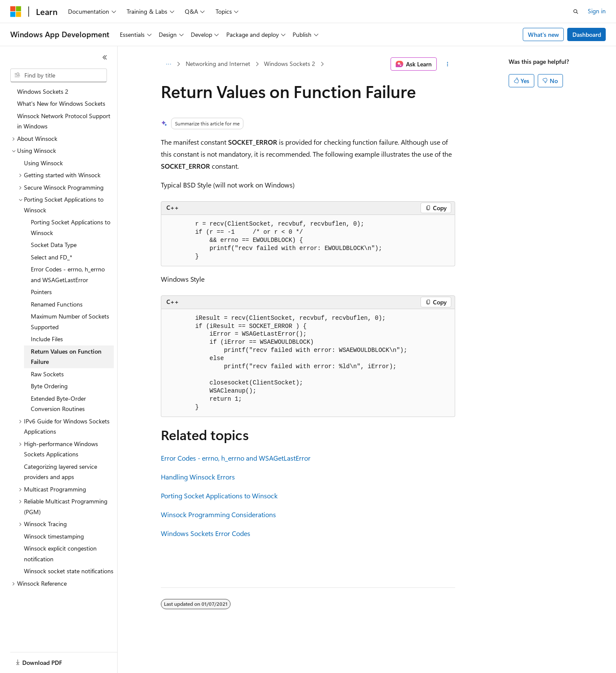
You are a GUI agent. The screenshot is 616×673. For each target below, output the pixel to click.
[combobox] (59, 75)
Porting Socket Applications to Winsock (219, 496)
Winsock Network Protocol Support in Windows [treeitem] (64, 121)
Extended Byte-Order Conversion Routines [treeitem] (58, 404)
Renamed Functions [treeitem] (57, 304)
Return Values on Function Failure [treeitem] (66, 357)
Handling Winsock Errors (198, 477)
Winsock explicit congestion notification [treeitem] (60, 554)
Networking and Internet (218, 64)
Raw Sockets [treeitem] (47, 374)
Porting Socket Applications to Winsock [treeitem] (71, 227)
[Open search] (576, 12)
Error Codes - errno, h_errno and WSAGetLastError (236, 458)
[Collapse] (105, 57)
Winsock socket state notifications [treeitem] (69, 571)
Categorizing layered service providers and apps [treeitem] (61, 472)
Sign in (597, 11)
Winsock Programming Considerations (218, 514)
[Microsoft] (16, 12)
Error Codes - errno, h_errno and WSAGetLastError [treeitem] (68, 274)
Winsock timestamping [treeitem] (54, 536)
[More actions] (448, 64)
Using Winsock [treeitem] (43, 163)
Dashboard (587, 34)
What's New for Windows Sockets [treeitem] (61, 103)
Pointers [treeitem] (41, 292)
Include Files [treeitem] (47, 339)
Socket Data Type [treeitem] (54, 245)
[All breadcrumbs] (168, 64)
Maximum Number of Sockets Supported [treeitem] (70, 322)
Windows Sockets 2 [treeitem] (43, 91)
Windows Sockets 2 (290, 64)
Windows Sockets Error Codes (206, 533)
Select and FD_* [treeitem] (52, 257)
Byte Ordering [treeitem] (49, 386)
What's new (543, 34)
